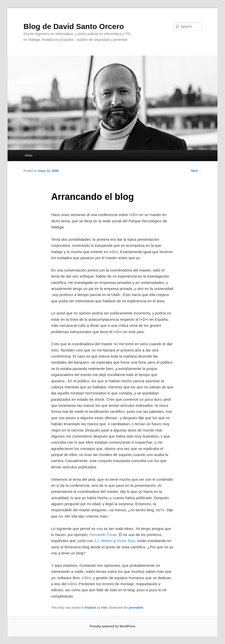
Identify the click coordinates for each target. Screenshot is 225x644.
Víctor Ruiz (126, 541)
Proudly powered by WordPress (112, 626)
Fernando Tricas (103, 535)
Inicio (28, 155)
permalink (136, 608)
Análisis (90, 608)
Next (196, 171)
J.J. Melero (103, 541)
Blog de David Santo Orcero (74, 26)
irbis (104, 608)
